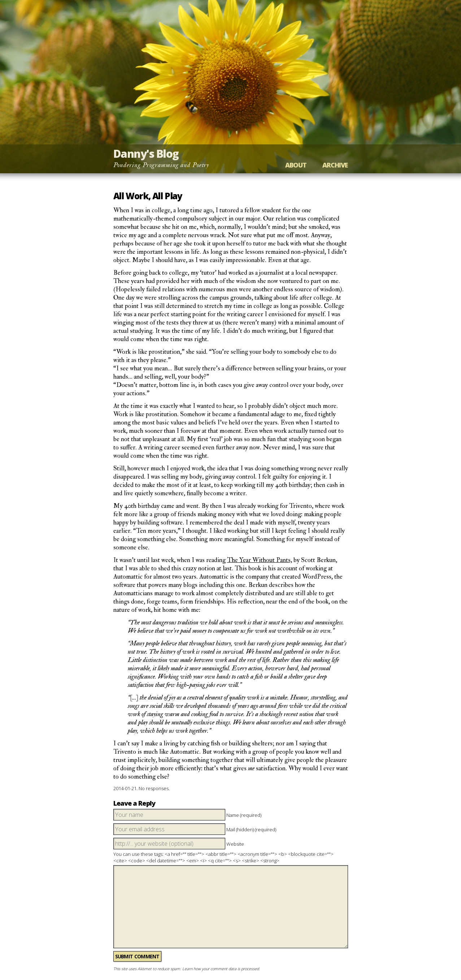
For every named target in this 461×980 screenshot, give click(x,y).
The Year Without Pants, (260, 560)
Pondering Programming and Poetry (161, 165)
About (296, 165)
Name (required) (244, 815)
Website (235, 844)
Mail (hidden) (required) (251, 829)
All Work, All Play (148, 196)
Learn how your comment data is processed (221, 969)
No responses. (154, 788)
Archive (335, 165)
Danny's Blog (146, 154)
